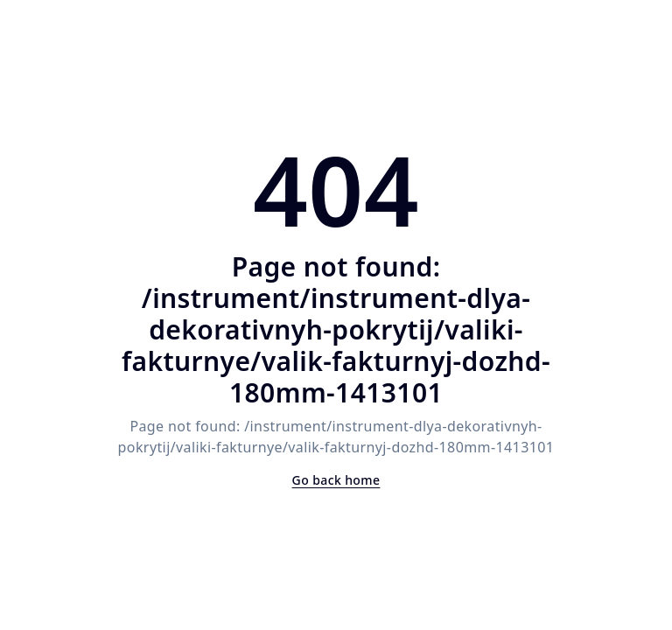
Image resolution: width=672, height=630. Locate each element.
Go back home (336, 480)
